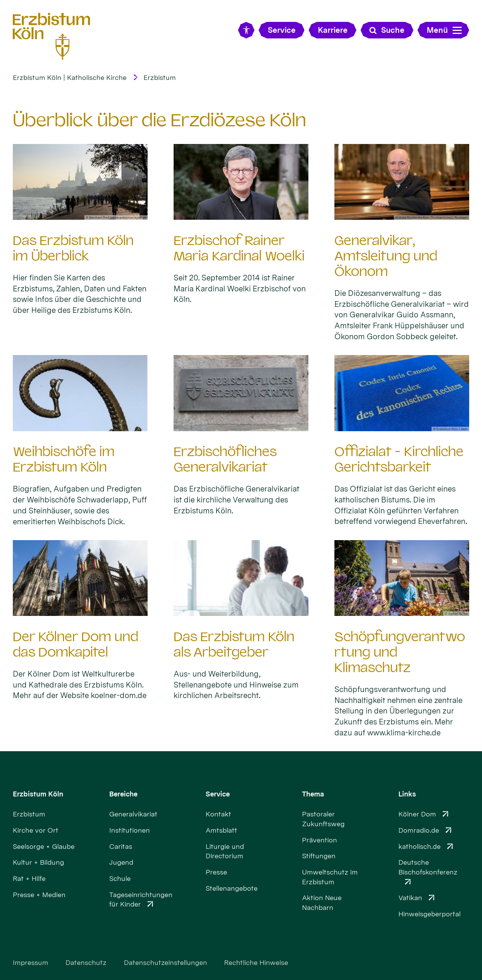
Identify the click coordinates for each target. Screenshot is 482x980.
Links (407, 794)
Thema (313, 794)
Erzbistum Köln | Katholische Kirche (70, 77)
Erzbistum (160, 77)
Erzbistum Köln (38, 794)
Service (218, 794)
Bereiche (123, 794)
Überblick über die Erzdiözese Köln (159, 120)
